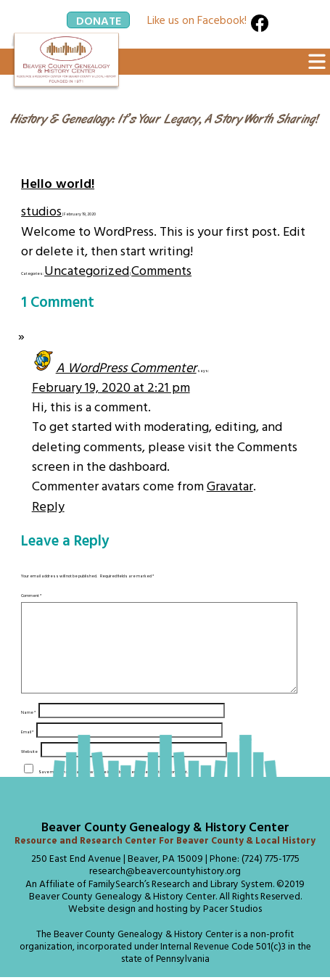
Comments (161, 270)
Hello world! (58, 183)
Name (28, 730)
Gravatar (230, 486)
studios (41, 211)
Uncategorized (87, 270)
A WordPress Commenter (126, 367)
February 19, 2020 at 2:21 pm (111, 387)
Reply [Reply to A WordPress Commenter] (48, 506)
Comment (31, 596)
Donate (99, 20)
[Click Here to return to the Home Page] (66, 62)
